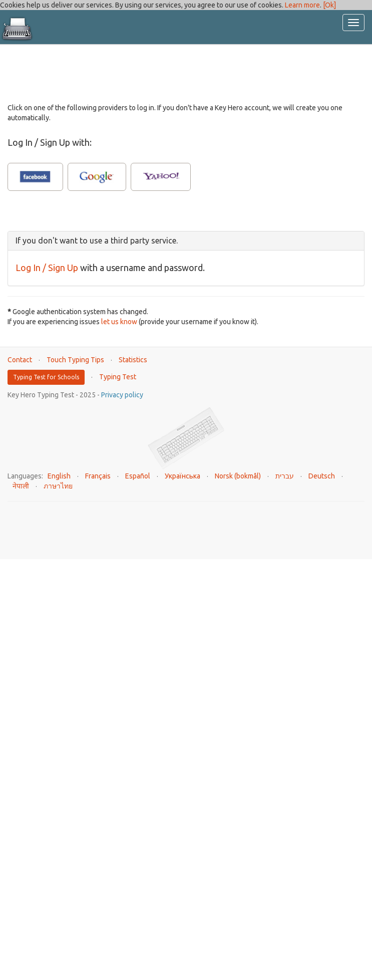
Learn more (302, 5)
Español (138, 476)
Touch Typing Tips (75, 360)
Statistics (133, 360)
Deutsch (322, 476)
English (59, 476)
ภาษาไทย (58, 486)
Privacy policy (122, 395)
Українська (182, 476)
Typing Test (118, 377)
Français (98, 476)
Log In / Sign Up (47, 268)
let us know (119, 322)
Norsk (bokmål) (238, 476)
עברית (285, 476)
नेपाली (21, 486)
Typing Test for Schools (46, 377)
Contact (20, 360)
